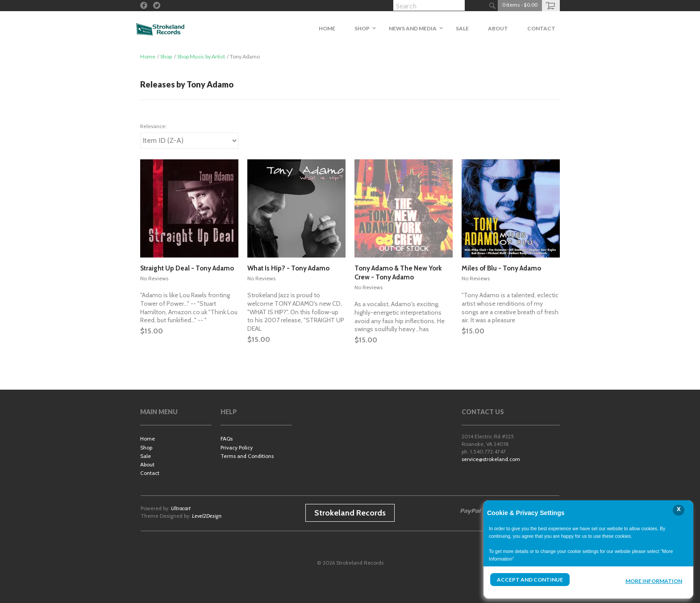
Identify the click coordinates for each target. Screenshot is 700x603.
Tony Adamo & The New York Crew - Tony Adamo (398, 273)
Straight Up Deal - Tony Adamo (187, 268)
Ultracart (181, 508)
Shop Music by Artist (201, 56)
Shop (166, 56)
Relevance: (153, 126)
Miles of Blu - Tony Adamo (501, 268)
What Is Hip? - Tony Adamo (288, 268)
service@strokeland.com (491, 459)
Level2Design (207, 516)
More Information (654, 581)
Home (148, 56)
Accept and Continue (530, 580)
